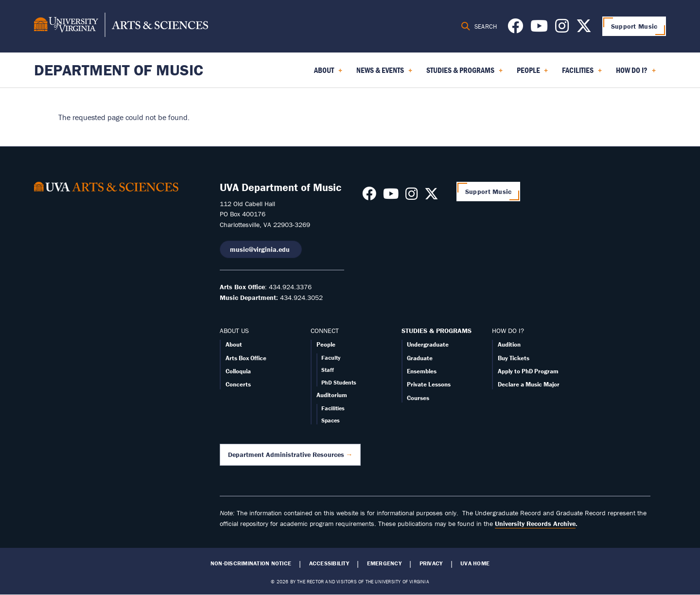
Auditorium (332, 395)
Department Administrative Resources (286, 455)
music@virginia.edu (261, 249)
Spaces (331, 420)
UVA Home (475, 563)
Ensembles (422, 371)
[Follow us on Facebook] (515, 29)
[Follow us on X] (584, 29)
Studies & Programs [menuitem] (464, 73)
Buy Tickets (514, 358)
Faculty (331, 358)
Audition (509, 344)
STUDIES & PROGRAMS (437, 331)
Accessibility (329, 563)
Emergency (384, 563)
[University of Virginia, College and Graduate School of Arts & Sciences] (121, 26)
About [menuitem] (328, 73)
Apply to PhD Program (528, 371)
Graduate (420, 358)
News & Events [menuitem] (384, 73)
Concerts (238, 384)
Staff (328, 370)
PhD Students (339, 382)
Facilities (333, 408)
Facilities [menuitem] (582, 73)
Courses (418, 398)
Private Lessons (429, 384)
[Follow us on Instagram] (562, 29)
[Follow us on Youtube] (539, 29)
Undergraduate (428, 344)
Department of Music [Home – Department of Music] (119, 70)
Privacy (431, 563)
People (326, 344)
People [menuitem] (533, 73)
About (234, 344)
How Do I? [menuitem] (636, 73)
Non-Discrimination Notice (251, 563)
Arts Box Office (246, 358)
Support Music (634, 26)
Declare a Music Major (529, 384)
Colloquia (238, 371)
